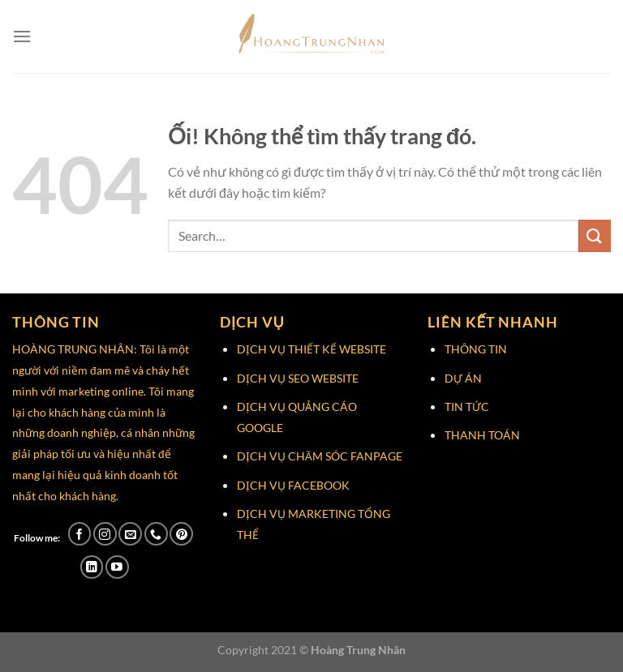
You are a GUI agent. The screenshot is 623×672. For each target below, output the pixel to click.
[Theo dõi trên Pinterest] (181, 534)
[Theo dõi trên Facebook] (80, 534)
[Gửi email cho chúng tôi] (130, 534)
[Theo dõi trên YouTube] (117, 567)
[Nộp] (595, 235)
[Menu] (22, 36)
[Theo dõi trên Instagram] (105, 534)
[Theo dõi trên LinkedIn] (92, 567)
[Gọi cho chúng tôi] (156, 534)
